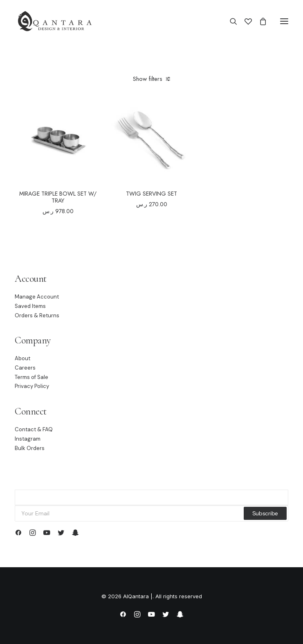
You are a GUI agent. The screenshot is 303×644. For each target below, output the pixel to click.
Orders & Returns (37, 315)
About (22, 358)
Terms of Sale (31, 377)
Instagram (28, 439)
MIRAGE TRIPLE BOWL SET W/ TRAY (58, 197)
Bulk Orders (30, 448)
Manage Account (37, 297)
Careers (25, 368)
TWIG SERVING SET (151, 194)
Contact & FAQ (34, 429)
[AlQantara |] (55, 21)
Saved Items (30, 306)
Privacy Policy (32, 386)
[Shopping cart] (259, 21)
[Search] (230, 21)
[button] (284, 21)
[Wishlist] (245, 21)
